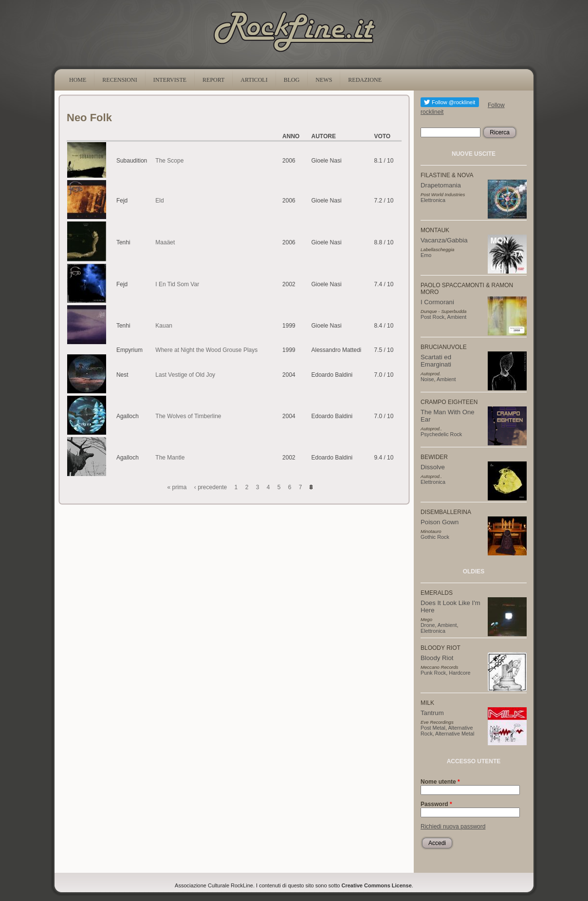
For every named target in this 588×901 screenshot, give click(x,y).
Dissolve (433, 467)
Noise (427, 379)
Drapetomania (441, 185)
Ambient (457, 317)
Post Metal (433, 728)
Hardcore (459, 673)
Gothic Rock (435, 537)
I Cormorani (437, 302)
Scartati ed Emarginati (436, 361)
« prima (177, 487)
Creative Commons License (377, 885)
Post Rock (432, 317)
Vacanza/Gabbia (444, 240)
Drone (428, 625)
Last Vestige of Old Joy (185, 375)
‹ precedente (211, 487)
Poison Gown (440, 522)
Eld (159, 201)
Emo (426, 255)
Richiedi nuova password (453, 827)
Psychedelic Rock (441, 434)
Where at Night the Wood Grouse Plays (206, 350)
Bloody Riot (437, 658)
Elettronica (433, 200)
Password (436, 804)
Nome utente (440, 782)
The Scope (169, 161)
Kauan (164, 326)
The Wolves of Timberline (188, 416)
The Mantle (170, 458)
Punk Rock (433, 673)
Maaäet (165, 242)
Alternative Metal (455, 734)
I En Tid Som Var (177, 284)
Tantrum (432, 713)
